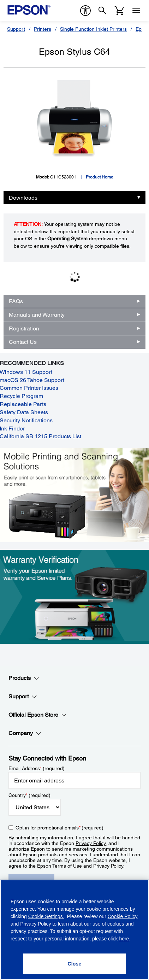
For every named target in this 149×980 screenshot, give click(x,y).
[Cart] (119, 11)
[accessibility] (85, 11)
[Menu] (136, 11)
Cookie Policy (123, 916)
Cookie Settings (46, 916)
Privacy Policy (91, 843)
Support (16, 29)
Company (25, 733)
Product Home (100, 177)
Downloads (23, 198)
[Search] (102, 11)
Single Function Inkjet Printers (93, 29)
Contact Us (23, 342)
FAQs (16, 301)
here (124, 939)
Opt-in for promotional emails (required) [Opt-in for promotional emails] (59, 828)
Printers (43, 29)
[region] (74, 930)
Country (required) (29, 795)
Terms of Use (67, 866)
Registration (24, 328)
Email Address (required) (37, 768)
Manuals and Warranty (37, 315)
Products (24, 678)
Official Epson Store (38, 715)
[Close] (74, 964)
